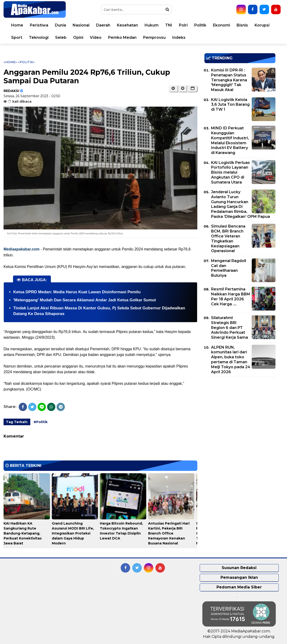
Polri (183, 25)
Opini (78, 37)
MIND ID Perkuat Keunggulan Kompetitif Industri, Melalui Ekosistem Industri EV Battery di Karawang (230, 140)
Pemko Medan (122, 37)
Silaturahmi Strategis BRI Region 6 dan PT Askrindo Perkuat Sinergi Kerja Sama (230, 328)
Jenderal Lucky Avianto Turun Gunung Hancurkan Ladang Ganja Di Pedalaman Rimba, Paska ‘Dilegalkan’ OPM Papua (241, 204)
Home (17, 25)
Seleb (61, 37)
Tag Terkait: (17, 422)
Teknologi (39, 37)
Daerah (103, 25)
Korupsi (262, 25)
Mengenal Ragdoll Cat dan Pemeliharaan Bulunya (229, 268)
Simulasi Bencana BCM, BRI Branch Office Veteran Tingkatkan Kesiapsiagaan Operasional (228, 239)
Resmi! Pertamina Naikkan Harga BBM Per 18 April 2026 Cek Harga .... (231, 296)
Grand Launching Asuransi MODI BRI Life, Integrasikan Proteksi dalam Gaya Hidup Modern (73, 533)
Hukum (152, 25)
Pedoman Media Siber (239, 587)
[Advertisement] (240, 414)
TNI (169, 25)
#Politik (41, 422)
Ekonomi (221, 25)
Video (96, 37)
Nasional (81, 25)
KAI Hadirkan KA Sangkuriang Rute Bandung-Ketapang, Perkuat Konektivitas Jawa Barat (23, 533)
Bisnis (242, 25)
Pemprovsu (154, 37)
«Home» (10, 62)
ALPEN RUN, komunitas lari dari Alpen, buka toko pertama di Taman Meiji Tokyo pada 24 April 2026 (231, 360)
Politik (200, 25)
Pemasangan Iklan (239, 577)
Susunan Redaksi (239, 568)
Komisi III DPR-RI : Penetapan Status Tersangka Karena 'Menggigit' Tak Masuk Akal (229, 80)
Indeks (179, 37)
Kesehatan (127, 25)
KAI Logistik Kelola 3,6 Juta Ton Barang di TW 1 (230, 105)
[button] (192, 88)
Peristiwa (39, 25)
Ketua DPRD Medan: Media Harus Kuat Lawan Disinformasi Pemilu (77, 292)
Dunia (60, 25)
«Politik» (26, 62)
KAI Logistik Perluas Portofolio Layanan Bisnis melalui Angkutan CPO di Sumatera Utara (230, 172)
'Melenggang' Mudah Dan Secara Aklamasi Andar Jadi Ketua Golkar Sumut (85, 300)
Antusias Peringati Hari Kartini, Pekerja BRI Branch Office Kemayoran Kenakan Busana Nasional (169, 533)
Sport (17, 37)
